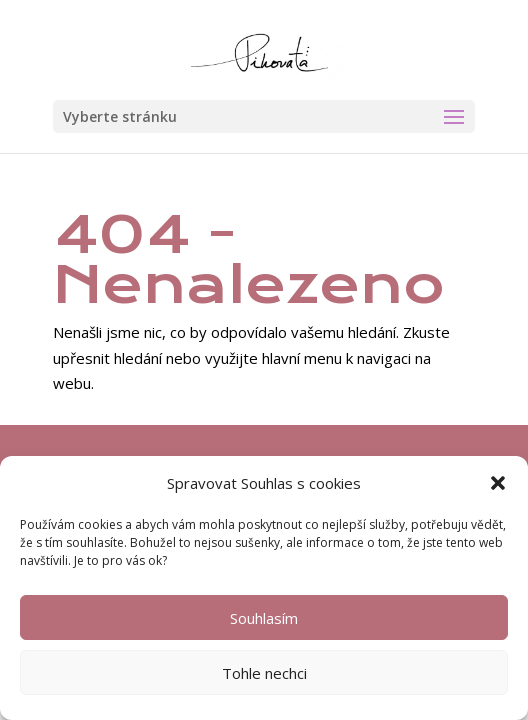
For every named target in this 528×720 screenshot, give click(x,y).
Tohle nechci (264, 673)
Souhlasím (264, 618)
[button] (498, 483)
